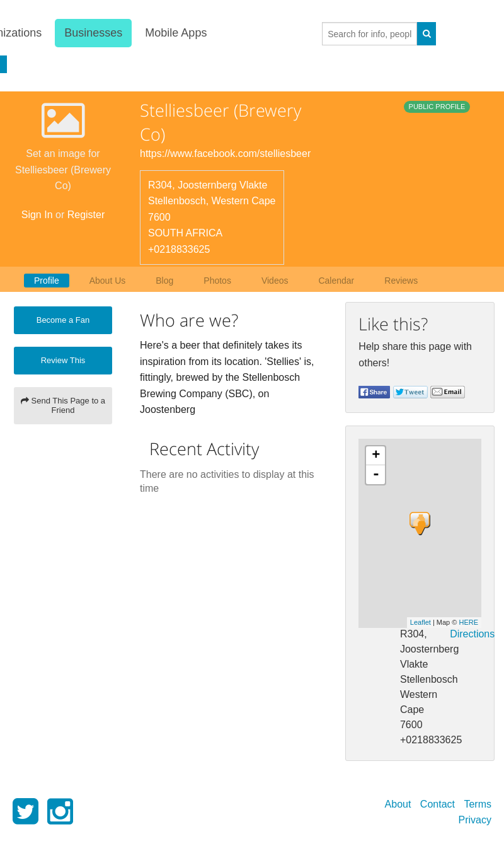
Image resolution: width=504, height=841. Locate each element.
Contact (438, 804)
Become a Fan (63, 320)
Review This (63, 360)
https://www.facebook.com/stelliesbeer (225, 154)
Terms (478, 804)
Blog (164, 281)
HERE (468, 622)
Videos (275, 281)
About (398, 804)
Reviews (401, 281)
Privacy (475, 820)
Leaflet (421, 622)
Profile (47, 281)
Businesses (93, 33)
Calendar (336, 281)
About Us (108, 281)
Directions (472, 634)
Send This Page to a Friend (63, 405)
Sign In (37, 215)
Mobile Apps (175, 33)
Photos (217, 281)
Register (86, 215)
